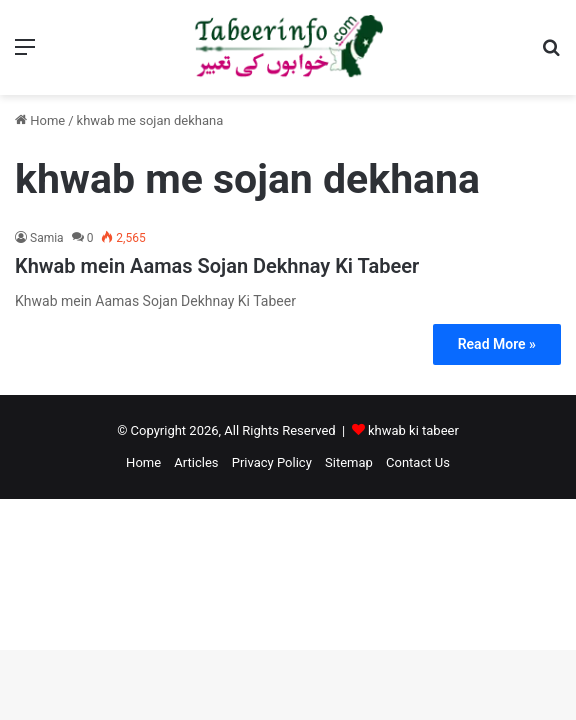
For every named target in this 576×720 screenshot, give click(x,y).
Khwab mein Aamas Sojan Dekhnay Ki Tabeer (217, 266)
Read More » (497, 344)
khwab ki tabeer (413, 430)
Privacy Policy (272, 462)
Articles (196, 462)
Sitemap (349, 462)
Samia (47, 238)
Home (40, 120)
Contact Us (418, 462)
